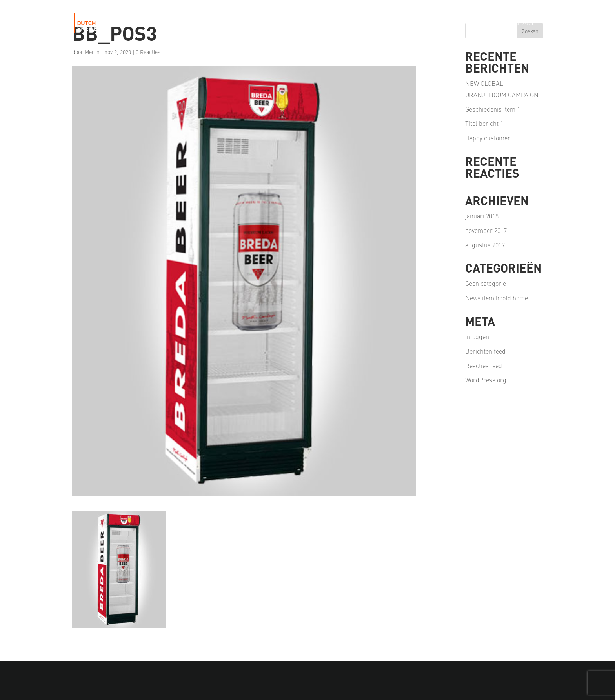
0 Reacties (148, 52)
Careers (481, 23)
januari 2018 (482, 216)
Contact (520, 23)
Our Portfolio (321, 23)
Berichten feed (485, 351)
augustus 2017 (485, 245)
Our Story (269, 23)
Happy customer (488, 138)
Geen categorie (486, 283)
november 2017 (486, 230)
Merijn (92, 52)
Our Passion (378, 23)
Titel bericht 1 (484, 123)
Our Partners (433, 23)
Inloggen (477, 336)
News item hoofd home (497, 298)
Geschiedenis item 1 (493, 109)
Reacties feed (484, 365)
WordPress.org (486, 380)
